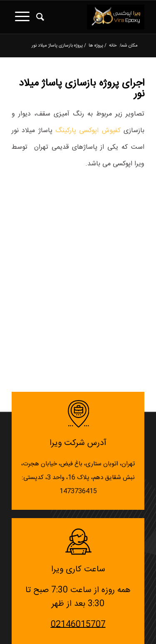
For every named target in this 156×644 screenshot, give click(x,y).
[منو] (21, 17)
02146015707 (78, 624)
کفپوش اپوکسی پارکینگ (88, 131)
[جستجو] (39, 17)
